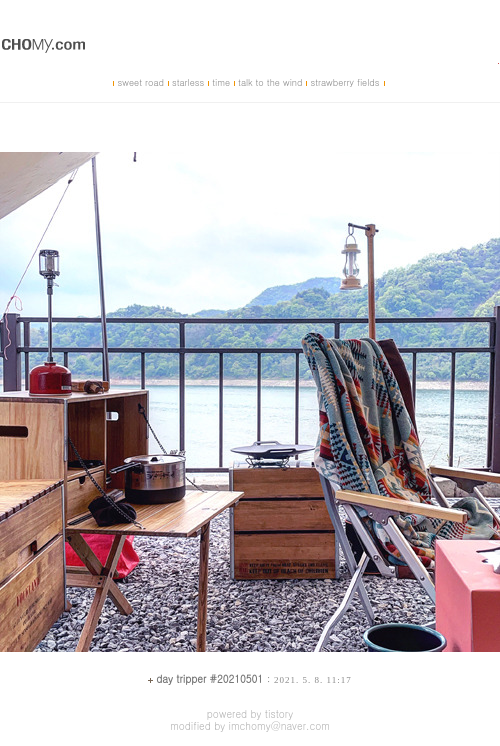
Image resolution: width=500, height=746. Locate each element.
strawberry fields (344, 82)
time (221, 82)
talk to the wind (270, 82)
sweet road (140, 82)
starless (188, 82)
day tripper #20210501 (209, 679)
